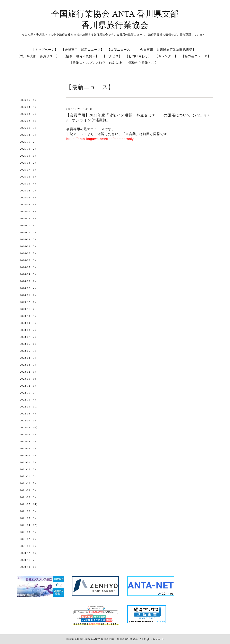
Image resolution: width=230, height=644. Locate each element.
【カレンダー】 (166, 56)
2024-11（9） (29, 225)
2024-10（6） (29, 232)
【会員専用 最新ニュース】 (83, 50)
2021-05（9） (29, 518)
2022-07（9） (29, 420)
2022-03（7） (29, 448)
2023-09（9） (29, 323)
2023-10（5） (29, 316)
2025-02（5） (29, 204)
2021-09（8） (29, 490)
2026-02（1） (29, 121)
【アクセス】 (112, 56)
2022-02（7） (29, 455)
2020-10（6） (29, 567)
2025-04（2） (29, 191)
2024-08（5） (29, 246)
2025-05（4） (29, 184)
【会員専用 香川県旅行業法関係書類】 (166, 50)
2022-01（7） (29, 462)
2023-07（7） (29, 337)
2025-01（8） (29, 211)
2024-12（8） (29, 218)
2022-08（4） (29, 414)
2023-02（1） (29, 372)
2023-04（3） (29, 358)
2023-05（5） (29, 351)
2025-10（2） (29, 149)
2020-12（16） (29, 553)
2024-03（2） (29, 281)
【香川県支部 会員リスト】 (38, 56)
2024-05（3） (29, 267)
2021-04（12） (29, 525)
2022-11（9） (29, 393)
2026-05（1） (29, 100)
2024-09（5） (29, 239)
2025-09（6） (29, 156)
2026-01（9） (29, 128)
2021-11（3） (29, 476)
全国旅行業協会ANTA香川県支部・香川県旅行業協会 (106, 639)
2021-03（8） (29, 532)
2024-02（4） (29, 288)
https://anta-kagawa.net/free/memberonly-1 (102, 139)
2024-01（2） (29, 295)
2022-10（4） (29, 400)
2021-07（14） (29, 504)
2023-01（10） (29, 379)
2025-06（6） (29, 177)
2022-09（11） (29, 407)
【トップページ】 (45, 50)
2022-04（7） (29, 441)
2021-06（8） (29, 511)
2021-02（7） (29, 539)
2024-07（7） (29, 253)
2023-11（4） (29, 309)
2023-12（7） (29, 302)
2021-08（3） (29, 497)
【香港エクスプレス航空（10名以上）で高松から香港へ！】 (114, 63)
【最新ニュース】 (120, 50)
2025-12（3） (29, 135)
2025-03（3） (29, 197)
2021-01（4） (29, 546)
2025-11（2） (29, 142)
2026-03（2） (29, 114)
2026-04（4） (29, 107)
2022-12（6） (29, 386)
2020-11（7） (29, 560)
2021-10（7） (29, 483)
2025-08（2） (29, 163)
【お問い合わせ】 (138, 56)
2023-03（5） (29, 365)
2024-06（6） (29, 260)
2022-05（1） (29, 434)
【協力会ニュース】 (196, 56)
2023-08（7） (29, 330)
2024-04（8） (29, 274)
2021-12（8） (29, 469)
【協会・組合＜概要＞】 (81, 56)
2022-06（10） (29, 427)
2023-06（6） (29, 344)
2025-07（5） (29, 170)
